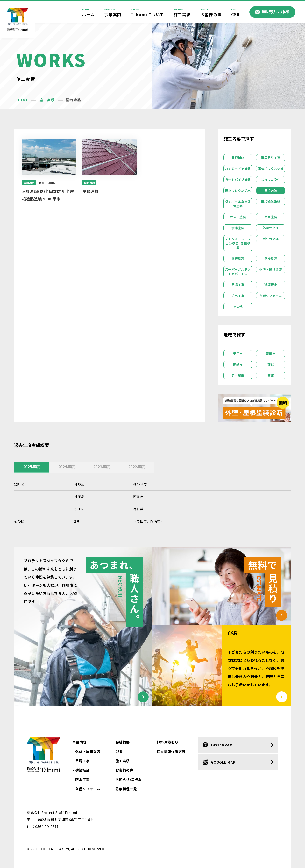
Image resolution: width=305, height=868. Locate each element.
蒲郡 (271, 365)
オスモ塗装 (238, 217)
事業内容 (80, 742)
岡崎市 (238, 365)
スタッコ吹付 (271, 180)
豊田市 (271, 354)
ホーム (88, 12)
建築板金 (271, 285)
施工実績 (182, 12)
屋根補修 (238, 158)
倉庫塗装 (238, 228)
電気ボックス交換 (271, 169)
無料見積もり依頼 (276, 12)
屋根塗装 (238, 258)
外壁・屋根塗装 (271, 269)
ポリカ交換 (271, 239)
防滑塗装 (271, 258)
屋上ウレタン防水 (238, 191)
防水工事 (238, 296)
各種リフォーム (271, 296)
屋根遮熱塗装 (271, 202)
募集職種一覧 (126, 789)
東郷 (271, 375)
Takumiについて (148, 12)
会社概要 (123, 742)
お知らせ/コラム (129, 779)
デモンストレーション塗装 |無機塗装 (238, 243)
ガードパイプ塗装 (238, 180)
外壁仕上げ (271, 228)
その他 (238, 307)
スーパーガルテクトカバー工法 (238, 272)
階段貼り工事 (271, 158)
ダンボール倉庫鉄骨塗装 (238, 204)
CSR (236, 12)
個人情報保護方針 (171, 751)
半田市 (48, 183)
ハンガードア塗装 (238, 169)
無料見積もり (168, 742)
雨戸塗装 (271, 217)
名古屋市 (238, 375)
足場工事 (238, 285)
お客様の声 (211, 12)
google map (223, 762)
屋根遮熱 (29, 183)
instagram (222, 745)
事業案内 (113, 12)
